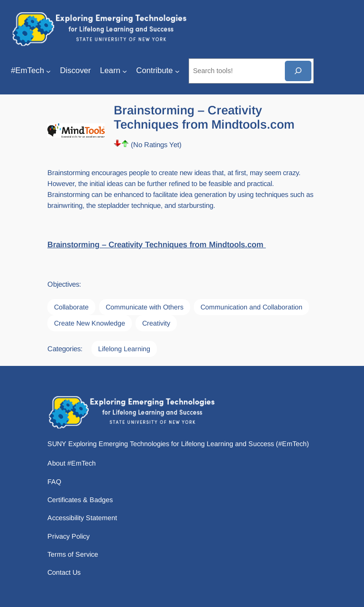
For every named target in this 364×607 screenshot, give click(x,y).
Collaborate (71, 307)
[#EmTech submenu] (48, 71)
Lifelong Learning (124, 349)
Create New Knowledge (90, 323)
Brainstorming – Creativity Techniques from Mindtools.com (157, 245)
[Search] (298, 71)
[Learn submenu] (125, 71)
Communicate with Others (145, 307)
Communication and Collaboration (251, 307)
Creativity (156, 323)
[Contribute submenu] (177, 71)
